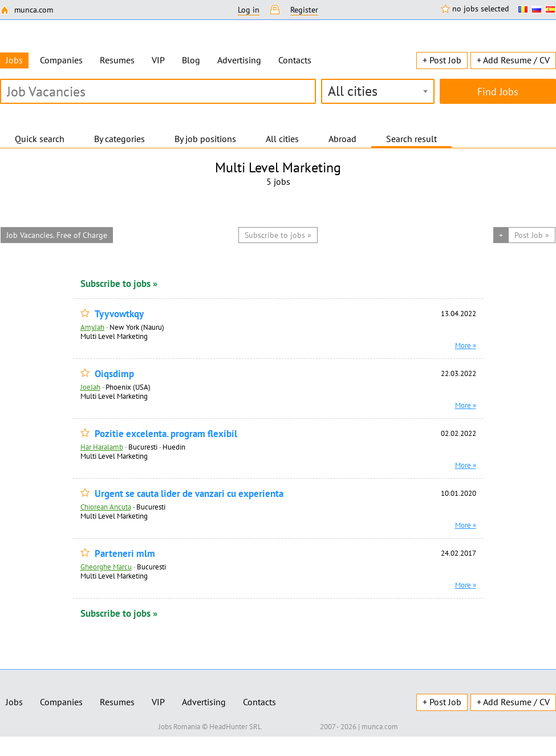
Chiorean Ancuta (106, 507)
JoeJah (90, 387)
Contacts (295, 60)
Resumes (117, 60)
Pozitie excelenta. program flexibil (166, 434)
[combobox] (378, 91)
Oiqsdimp (114, 374)
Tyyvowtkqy (119, 314)
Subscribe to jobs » (119, 284)
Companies (61, 60)
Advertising (239, 60)
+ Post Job (442, 60)
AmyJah (92, 327)
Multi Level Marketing (114, 336)
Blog (191, 60)
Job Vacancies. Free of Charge (57, 235)
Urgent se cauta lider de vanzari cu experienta (189, 494)
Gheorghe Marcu (106, 567)
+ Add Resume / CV (513, 60)
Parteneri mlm (125, 554)
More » (466, 345)
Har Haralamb (102, 447)
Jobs (14, 702)
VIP (158, 60)
